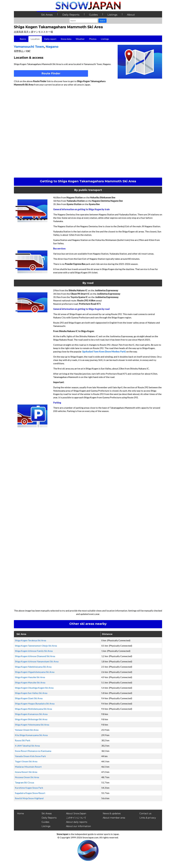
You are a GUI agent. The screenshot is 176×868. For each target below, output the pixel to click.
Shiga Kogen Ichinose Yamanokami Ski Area (37, 661)
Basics (23, 39)
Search (102, 21)
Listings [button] (112, 15)
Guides (45, 822)
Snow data (66, 39)
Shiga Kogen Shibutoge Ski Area (31, 719)
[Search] (84, 21)
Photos (93, 39)
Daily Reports (49, 818)
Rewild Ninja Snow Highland (29, 798)
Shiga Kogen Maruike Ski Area (30, 682)
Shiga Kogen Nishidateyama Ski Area (33, 709)
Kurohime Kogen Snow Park (29, 788)
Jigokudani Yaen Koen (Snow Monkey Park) (104, 351)
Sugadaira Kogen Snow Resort (30, 793)
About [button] (131, 15)
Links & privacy (148, 818)
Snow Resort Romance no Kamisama (33, 751)
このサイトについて (76, 818)
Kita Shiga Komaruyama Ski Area (31, 735)
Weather (80, 39)
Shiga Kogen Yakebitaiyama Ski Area (33, 667)
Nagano (52, 47)
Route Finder (51, 73)
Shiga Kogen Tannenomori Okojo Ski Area (36, 646)
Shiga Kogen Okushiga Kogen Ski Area (34, 688)
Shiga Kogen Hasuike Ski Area (30, 677)
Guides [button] (93, 15)
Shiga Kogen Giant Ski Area (29, 698)
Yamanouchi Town (29, 47)
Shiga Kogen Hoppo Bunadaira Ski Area (35, 704)
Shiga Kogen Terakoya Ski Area (30, 640)
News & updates (112, 813)
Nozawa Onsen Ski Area (27, 777)
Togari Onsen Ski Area (26, 761)
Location (35, 39)
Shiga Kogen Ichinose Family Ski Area (34, 651)
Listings (105, 39)
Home (20, 813)
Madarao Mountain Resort (28, 767)
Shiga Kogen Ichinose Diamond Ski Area (35, 656)
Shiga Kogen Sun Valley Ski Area (31, 693)
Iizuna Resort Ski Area (26, 772)
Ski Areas (47, 813)
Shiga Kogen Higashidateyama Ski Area (35, 672)
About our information (78, 826)
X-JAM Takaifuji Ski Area (27, 746)
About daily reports (77, 822)
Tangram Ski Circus (25, 782)
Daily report (50, 39)
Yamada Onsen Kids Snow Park (30, 756)
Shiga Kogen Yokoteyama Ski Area (32, 725)
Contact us (145, 813)
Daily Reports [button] (71, 15)
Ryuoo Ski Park (23, 740)
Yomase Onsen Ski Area (27, 730)
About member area (114, 818)
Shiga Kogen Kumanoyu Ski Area (31, 714)
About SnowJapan (76, 813)
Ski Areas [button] (47, 15)
